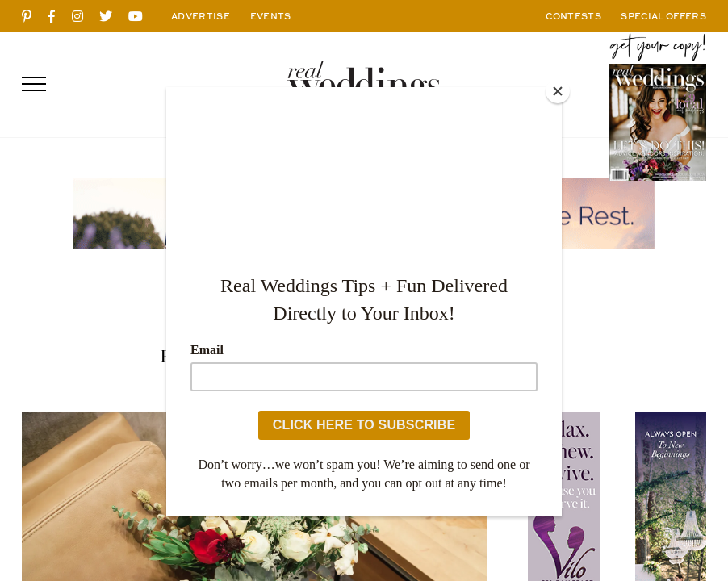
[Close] (558, 91)
